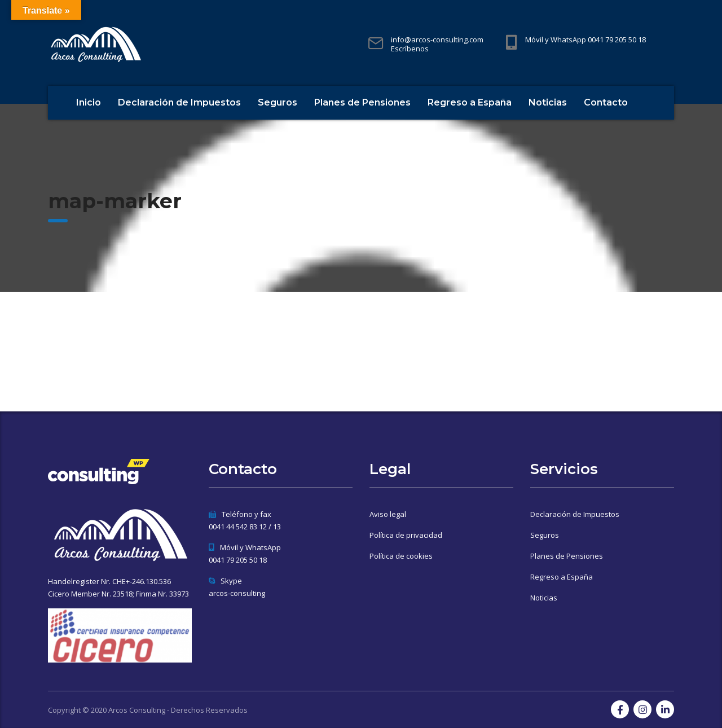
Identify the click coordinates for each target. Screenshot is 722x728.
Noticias (548, 102)
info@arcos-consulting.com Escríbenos (437, 44)
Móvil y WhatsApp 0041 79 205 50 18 (585, 40)
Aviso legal (388, 514)
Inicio (89, 102)
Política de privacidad (406, 535)
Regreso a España (470, 102)
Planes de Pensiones (362, 102)
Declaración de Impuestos (179, 102)
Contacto (606, 102)
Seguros (278, 102)
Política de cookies (401, 556)
